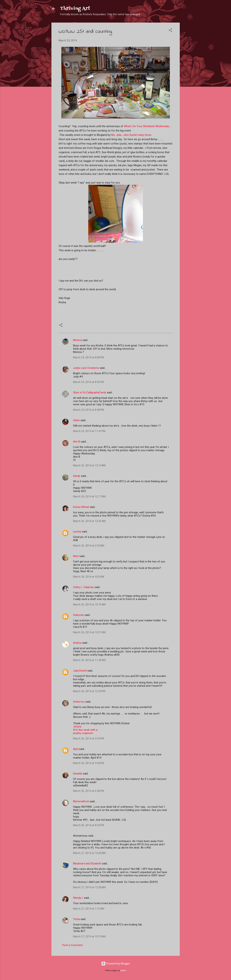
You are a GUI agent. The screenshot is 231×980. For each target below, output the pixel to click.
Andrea (77, 643)
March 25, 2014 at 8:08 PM (89, 357)
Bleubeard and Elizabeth (87, 864)
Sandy (77, 476)
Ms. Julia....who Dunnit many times (131, 135)
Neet (76, 556)
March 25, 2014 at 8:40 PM (89, 410)
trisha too (79, 702)
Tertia (76, 919)
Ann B (77, 442)
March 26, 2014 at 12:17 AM (89, 497)
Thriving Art (75, 9)
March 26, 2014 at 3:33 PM (89, 739)
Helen (76, 420)
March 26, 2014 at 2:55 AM (89, 546)
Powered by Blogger (116, 964)
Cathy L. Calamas (83, 587)
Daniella (78, 774)
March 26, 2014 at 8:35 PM (89, 825)
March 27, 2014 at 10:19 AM (89, 936)
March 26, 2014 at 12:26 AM (89, 521)
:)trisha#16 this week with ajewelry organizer (85, 730)
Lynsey (77, 532)
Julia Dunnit (80, 671)
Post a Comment (72, 945)
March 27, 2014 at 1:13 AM (89, 909)
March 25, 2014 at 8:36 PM (89, 382)
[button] (170, 31)
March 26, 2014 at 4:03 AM (89, 577)
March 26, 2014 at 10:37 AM (89, 632)
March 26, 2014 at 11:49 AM (89, 660)
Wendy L (78, 898)
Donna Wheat (81, 507)
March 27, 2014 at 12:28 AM (89, 887)
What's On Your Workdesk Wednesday (147, 126)
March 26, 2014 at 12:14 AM (89, 465)
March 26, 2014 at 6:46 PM (89, 791)
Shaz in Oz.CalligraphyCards (90, 392)
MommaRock (81, 801)
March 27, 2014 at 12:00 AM (89, 853)
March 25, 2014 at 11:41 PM (89, 431)
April (76, 749)
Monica (77, 340)
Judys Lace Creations (86, 368)
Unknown (79, 615)
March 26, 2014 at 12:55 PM (89, 691)
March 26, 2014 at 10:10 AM (89, 605)
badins (123, 971)
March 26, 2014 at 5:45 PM (89, 763)
